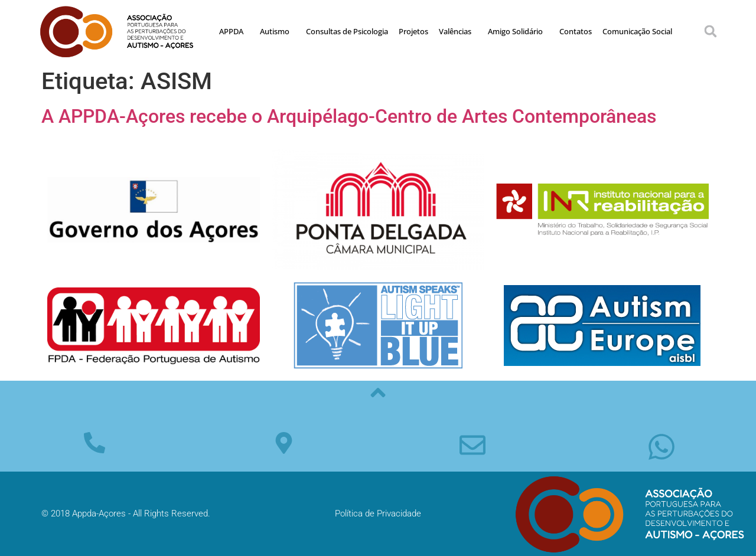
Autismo (278, 31)
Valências (458, 31)
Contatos (576, 31)
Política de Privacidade (378, 514)
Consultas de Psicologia (347, 31)
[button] (711, 31)
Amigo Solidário (518, 31)
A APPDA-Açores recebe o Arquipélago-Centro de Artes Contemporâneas (349, 116)
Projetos (413, 31)
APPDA (234, 31)
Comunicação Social (637, 31)
